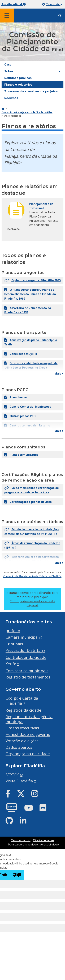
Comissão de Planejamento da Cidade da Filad (27, 112)
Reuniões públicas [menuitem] (18, 78)
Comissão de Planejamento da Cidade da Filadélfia (32, 576)
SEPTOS (12, 775)
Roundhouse (16, 397)
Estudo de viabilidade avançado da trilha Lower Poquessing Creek (31, 365)
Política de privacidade (23, 845)
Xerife (11, 664)
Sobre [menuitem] (9, 71)
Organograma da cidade (28, 754)
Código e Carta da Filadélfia (22, 701)
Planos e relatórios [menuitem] (18, 85)
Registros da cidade (23, 710)
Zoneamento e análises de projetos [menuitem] (31, 91)
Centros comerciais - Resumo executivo (27, 428)
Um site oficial (13, 4)
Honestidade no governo (28, 734)
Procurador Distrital (24, 650)
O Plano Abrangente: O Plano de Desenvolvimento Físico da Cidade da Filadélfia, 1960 (30, 294)
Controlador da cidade (26, 657)
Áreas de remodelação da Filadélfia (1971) (32, 545)
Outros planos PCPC (21, 416)
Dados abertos (19, 747)
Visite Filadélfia (19, 781)
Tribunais (14, 644)
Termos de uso (21, 840)
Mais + (59, 373)
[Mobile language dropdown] (53, 4)
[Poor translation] (17, 875)
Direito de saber (44, 840)
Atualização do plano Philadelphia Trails (31, 342)
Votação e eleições (22, 741)
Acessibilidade (49, 845)
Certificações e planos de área (28, 502)
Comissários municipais (27, 671)
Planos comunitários (21, 455)
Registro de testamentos (28, 677)
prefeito (13, 631)
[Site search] (60, 16)
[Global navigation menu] (7, 16)
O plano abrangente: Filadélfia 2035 (32, 280)
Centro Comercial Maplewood (28, 407)
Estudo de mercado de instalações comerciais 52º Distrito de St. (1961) (32, 532)
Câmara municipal (22, 637)
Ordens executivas (22, 728)
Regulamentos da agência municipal (29, 719)
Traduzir (54, 4)
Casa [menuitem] (8, 65)
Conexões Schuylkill (21, 354)
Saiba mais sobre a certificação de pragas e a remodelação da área (32, 490)
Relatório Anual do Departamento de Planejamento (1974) (32, 559)
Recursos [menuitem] (11, 98)
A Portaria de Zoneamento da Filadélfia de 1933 (28, 310)
